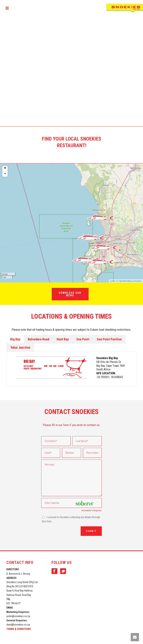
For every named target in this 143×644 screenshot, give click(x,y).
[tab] (15, 339)
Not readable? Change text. (92, 510)
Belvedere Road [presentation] (38, 339)
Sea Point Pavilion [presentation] (109, 339)
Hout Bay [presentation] (63, 339)
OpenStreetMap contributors (131, 281)
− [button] (5, 174)
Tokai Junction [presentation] (20, 347)
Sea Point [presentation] (83, 339)
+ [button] (5, 168)
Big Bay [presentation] (15, 339)
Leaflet (113, 281)
